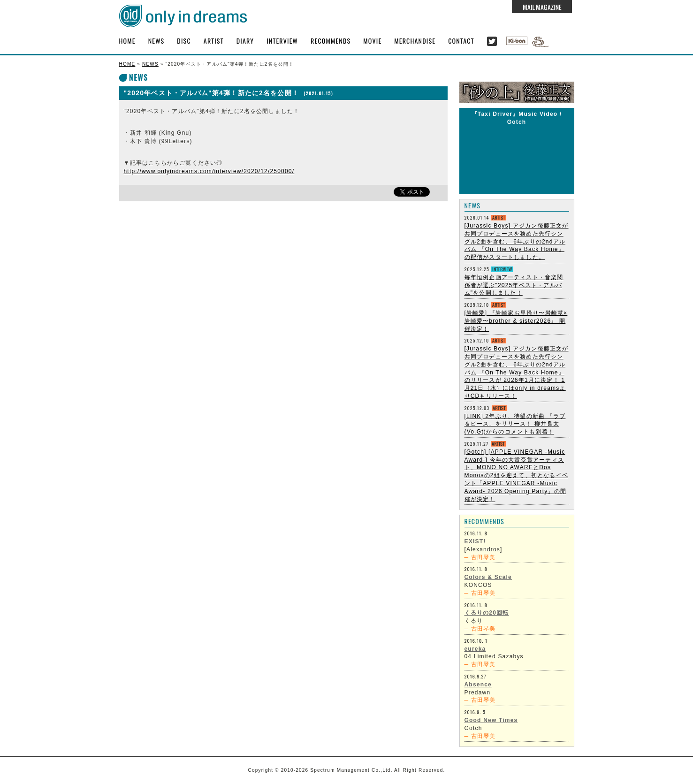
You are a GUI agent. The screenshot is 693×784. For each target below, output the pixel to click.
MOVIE (372, 41)
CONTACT (461, 41)
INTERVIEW (282, 41)
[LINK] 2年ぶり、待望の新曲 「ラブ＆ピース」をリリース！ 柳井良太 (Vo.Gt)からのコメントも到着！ (515, 424)
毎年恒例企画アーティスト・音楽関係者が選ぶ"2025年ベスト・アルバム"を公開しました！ (514, 285)
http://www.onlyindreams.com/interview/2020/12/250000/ (209, 171)
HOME (127, 41)
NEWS (156, 41)
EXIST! (475, 541)
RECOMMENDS (331, 41)
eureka (475, 649)
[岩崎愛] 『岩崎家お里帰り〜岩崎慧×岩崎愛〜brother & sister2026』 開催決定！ (516, 321)
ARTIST (214, 41)
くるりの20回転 (487, 613)
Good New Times (491, 720)
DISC (184, 41)
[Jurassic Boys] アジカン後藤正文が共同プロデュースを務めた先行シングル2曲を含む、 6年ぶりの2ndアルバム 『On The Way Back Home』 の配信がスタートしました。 (517, 241)
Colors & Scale (488, 577)
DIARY (245, 41)
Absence (478, 685)
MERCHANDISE (415, 41)
